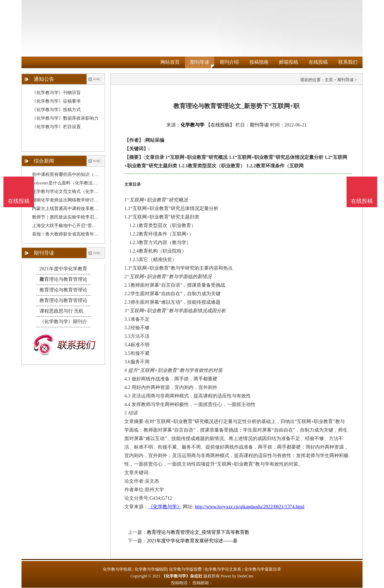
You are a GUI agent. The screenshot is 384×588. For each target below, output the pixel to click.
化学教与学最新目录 (263, 569)
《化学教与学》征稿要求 (56, 101)
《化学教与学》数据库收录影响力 (65, 118)
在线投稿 (318, 62)
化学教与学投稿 (117, 569)
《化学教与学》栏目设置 (56, 127)
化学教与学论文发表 (223, 569)
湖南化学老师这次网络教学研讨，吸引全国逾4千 (80, 200)
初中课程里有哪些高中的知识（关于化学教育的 (79, 174)
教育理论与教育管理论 (63, 279)
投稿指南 (259, 62)
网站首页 (170, 62)
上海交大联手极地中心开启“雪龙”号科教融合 (76, 225)
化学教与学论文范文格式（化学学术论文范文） (79, 191)
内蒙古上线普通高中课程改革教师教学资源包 (76, 208)
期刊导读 (200, 62)
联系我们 (348, 62)
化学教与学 (193, 125)
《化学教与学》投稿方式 (56, 110)
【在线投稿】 (220, 125)
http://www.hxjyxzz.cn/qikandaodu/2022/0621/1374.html (250, 507)
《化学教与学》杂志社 (182, 576)
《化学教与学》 (165, 507)
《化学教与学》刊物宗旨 (56, 93)
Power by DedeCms (237, 576)
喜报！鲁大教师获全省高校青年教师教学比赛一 (79, 234)
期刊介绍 (229, 62)
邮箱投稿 (289, 62)
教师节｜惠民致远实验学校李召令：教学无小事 (79, 217)
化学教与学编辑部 (151, 569)
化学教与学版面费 (185, 569)
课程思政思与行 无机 (62, 311)
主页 (329, 80)
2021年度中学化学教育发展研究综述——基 (192, 541)
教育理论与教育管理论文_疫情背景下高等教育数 (198, 532)
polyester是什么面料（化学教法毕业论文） (73, 183)
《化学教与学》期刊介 (63, 322)
